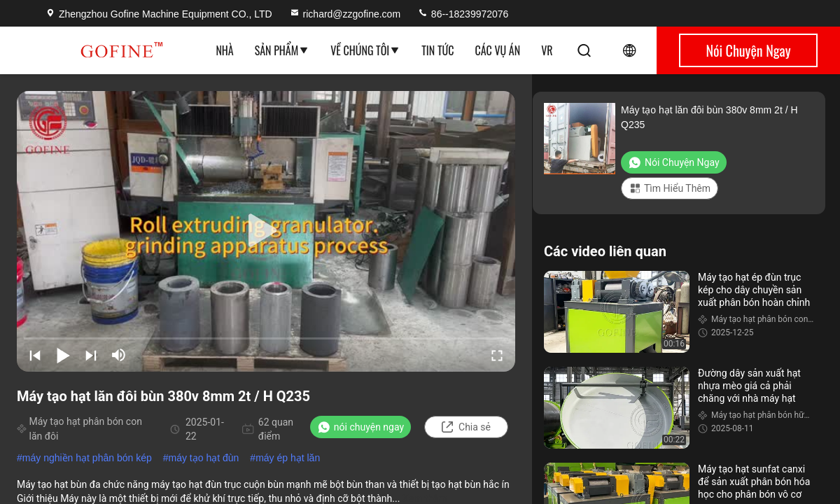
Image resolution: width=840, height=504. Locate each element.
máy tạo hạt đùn (204, 458)
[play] (266, 231)
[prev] (35, 355)
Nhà (224, 50)
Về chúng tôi (365, 50)
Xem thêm (425, 498)
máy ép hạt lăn (288, 458)
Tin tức (437, 50)
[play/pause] (63, 355)
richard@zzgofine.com (345, 14)
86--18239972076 (463, 14)
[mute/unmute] (119, 355)
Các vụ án (498, 50)
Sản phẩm (282, 50)
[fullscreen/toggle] (497, 355)
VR (547, 50)
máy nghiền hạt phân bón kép (87, 458)
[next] (91, 355)
